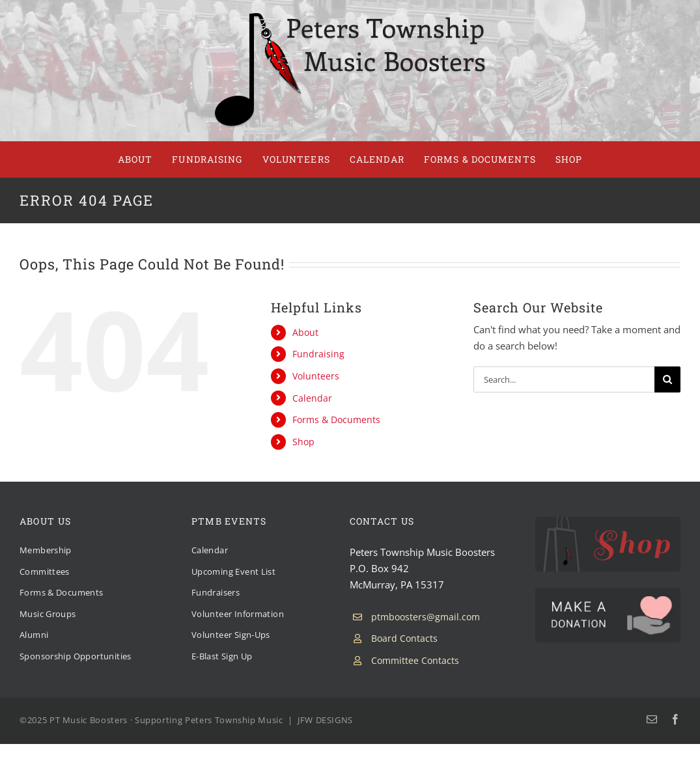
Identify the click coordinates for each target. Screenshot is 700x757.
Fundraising (318, 354)
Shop (303, 442)
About (305, 332)
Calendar (312, 398)
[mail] (652, 719)
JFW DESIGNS (325, 720)
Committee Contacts (415, 660)
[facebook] (675, 719)
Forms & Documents (336, 420)
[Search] (667, 379)
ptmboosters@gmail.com (426, 617)
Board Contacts (404, 638)
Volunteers (316, 376)
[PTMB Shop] (608, 521)
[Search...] (564, 379)
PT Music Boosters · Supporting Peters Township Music (166, 720)
